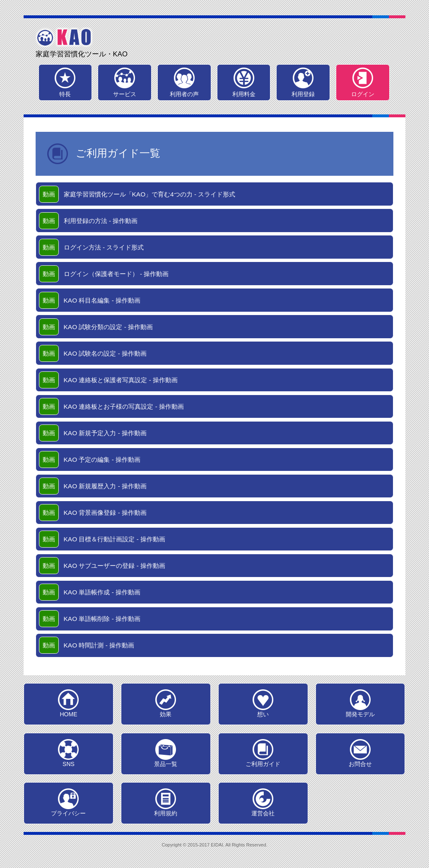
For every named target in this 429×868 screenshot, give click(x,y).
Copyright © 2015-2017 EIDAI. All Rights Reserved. (214, 845)
